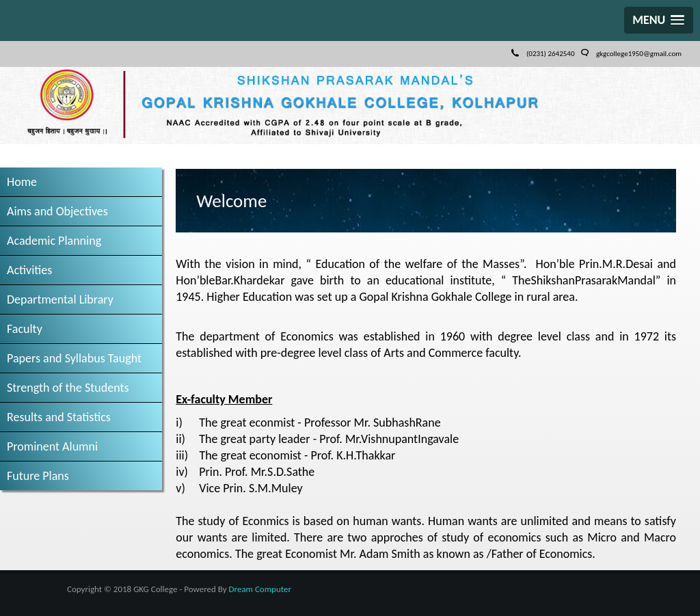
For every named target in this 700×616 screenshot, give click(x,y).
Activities (29, 270)
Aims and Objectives (57, 211)
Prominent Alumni (52, 446)
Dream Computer (260, 589)
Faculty (25, 329)
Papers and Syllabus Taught (74, 358)
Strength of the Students (68, 388)
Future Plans (38, 476)
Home (22, 182)
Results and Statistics (59, 417)
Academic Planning (54, 241)
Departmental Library (60, 299)
